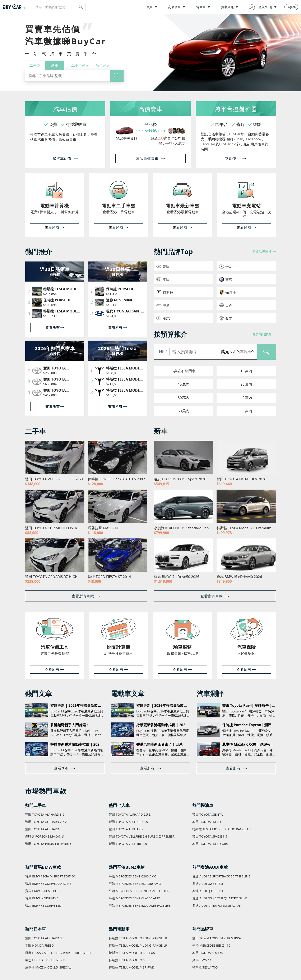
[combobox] (59, 7)
